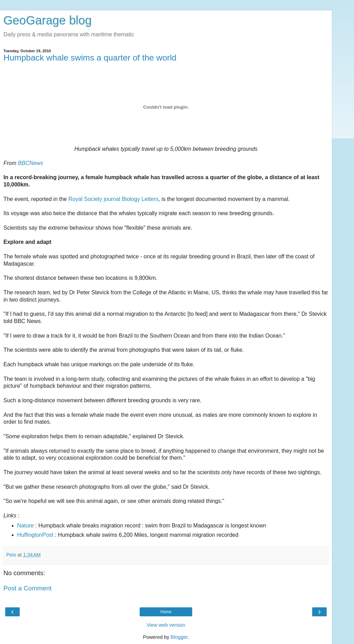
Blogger (179, 637)
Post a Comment (27, 588)
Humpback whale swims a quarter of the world (90, 58)
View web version (166, 625)
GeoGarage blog (48, 20)
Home (166, 612)
